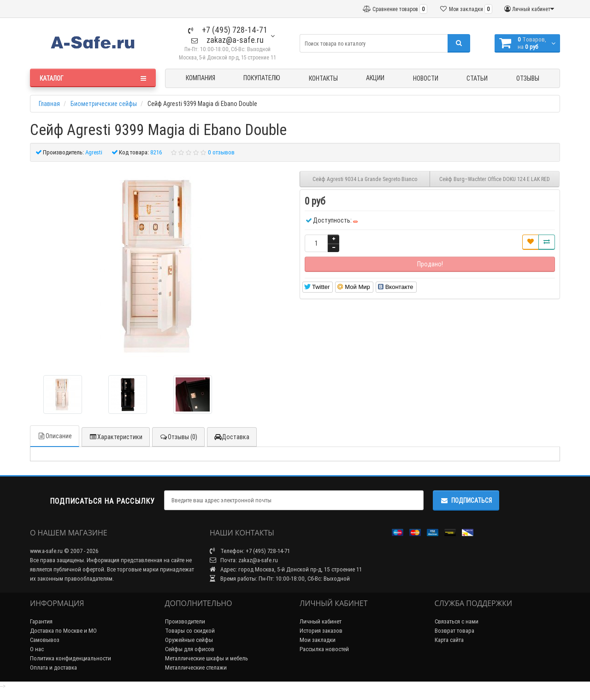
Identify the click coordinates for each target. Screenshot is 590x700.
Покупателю (262, 78)
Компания (201, 78)
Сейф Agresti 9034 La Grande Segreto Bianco (365, 179)
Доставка (232, 437)
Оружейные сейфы (189, 640)
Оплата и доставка (53, 668)
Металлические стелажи (196, 668)
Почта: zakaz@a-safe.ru (244, 560)
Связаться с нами (457, 621)
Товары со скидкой (190, 631)
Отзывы (528, 78)
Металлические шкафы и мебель (206, 658)
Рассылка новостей (324, 649)
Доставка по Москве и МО (63, 631)
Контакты (323, 78)
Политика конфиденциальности (71, 658)
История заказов (321, 631)
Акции (375, 78)
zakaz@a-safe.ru (227, 40)
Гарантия (41, 621)
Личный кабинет (321, 621)
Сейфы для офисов (190, 649)
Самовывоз (45, 640)
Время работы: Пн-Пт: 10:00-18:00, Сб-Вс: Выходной (280, 579)
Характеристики (116, 437)
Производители (185, 621)
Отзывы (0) (178, 437)
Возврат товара (454, 631)
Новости (426, 78)
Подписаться (466, 500)
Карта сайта (449, 640)
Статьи (477, 78)
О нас (37, 649)
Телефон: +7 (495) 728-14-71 (250, 551)
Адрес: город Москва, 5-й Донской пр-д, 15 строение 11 (286, 569)
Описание (55, 436)
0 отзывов (221, 152)
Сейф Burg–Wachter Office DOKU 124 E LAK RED (495, 179)
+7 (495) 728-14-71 (228, 30)
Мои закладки (318, 640)
